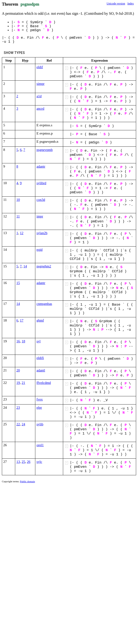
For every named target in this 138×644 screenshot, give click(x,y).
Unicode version (116, 4)
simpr (40, 84)
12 (22, 233)
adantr (41, 166)
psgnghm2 (44, 266)
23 (18, 408)
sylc (39, 462)
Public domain (28, 481)
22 (18, 424)
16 (18, 341)
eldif (40, 67)
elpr (39, 408)
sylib (40, 424)
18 (24, 341)
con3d (41, 200)
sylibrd (41, 183)
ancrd (40, 109)
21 (24, 383)
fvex (40, 399)
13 (18, 462)
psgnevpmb (45, 150)
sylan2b (42, 233)
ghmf (40, 320)
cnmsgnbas (44, 304)
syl (39, 341)
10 (18, 200)
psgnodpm (30, 4)
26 (29, 462)
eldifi (40, 358)
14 (25, 266)
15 (18, 283)
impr (40, 216)
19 (18, 383)
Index (131, 4)
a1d (39, 96)
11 (18, 216)
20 (18, 370)
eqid (40, 250)
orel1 (40, 445)
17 (22, 320)
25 (24, 462)
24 (24, 424)
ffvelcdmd (44, 383)
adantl (41, 370)
